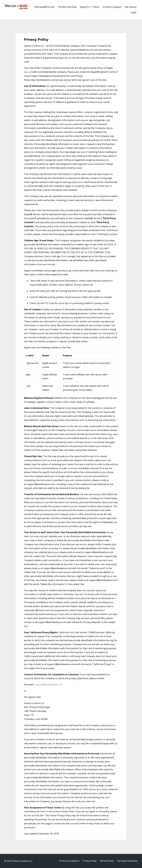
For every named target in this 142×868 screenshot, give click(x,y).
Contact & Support (112, 7)
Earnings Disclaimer (128, 861)
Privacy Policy (90, 861)
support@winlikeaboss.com (49, 685)
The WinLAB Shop (67, 7)
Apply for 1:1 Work (90, 7)
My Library (131, 7)
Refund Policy (107, 861)
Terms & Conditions (69, 861)
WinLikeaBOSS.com (45, 7)
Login (133, 12)
